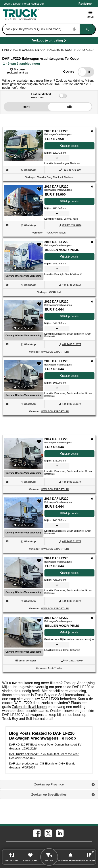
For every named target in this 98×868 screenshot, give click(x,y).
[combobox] (49, 29)
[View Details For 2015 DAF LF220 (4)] (24, 316)
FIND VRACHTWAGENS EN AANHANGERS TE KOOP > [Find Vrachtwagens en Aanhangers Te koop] (39, 50)
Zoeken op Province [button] (49, 784)
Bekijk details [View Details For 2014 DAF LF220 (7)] (69, 513)
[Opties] (92, 131)
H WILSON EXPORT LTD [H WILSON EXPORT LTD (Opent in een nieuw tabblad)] (55, 352)
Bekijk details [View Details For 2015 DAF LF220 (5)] (69, 376)
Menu (90, 14)
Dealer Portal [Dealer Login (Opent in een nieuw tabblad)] (21, 4)
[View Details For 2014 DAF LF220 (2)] (24, 201)
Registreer (37, 4)
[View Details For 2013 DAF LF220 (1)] (24, 145)
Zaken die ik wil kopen (29, 707)
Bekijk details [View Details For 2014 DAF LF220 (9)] (69, 633)
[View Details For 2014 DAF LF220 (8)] (24, 572)
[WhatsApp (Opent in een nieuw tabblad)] (30, 170)
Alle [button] (70, 107)
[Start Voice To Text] (74, 29)
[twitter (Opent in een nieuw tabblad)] (48, 833)
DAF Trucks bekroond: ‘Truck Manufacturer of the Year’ (44, 754)
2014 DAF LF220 (56, 186)
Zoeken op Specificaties (49, 795)
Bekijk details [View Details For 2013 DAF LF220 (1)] (69, 146)
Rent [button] (26, 107)
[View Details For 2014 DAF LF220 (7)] (24, 513)
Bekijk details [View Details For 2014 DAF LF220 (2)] (69, 201)
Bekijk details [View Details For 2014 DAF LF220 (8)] (69, 573)
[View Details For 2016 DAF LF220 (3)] (24, 256)
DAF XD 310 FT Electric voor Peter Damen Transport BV (45, 745)
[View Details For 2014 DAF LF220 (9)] (24, 646)
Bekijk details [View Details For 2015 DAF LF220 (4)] (69, 316)
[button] (68, 72)
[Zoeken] (88, 29)
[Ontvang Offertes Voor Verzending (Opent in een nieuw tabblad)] (24, 276)
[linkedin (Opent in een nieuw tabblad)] (60, 833)
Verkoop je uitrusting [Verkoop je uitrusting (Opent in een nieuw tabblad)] (62, 41)
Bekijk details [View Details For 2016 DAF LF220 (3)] (69, 257)
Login (7, 4)
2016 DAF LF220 (56, 242)
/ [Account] (24, 4)
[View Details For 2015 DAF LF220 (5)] (24, 375)
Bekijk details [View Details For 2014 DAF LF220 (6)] (69, 454)
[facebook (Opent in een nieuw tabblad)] (37, 833)
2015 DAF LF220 (56, 301)
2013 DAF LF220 (56, 131)
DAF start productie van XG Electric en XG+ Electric (42, 764)
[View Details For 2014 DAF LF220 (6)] (24, 453)
